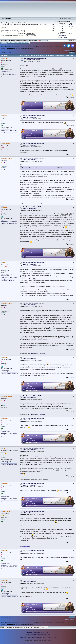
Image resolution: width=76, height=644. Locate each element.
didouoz (6, 58)
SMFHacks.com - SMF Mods (35, 637)
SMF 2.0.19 (29, 633)
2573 (71, 30)
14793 (71, 27)
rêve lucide (63, 34)
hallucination (62, 36)
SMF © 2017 (37, 633)
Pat (4, 448)
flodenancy (7, 144)
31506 (71, 25)
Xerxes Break (7, 158)
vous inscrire (22, 30)
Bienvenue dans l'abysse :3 (38, 203)
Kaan (5, 263)
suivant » (73, 51)
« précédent (67, 51)
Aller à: (2, 627)
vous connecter (10, 30)
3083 (71, 29)
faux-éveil (69, 34)
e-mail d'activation (19, 32)
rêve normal (55, 34)
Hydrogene (7, 512)
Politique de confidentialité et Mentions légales (38, 634)
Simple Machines (45, 633)
